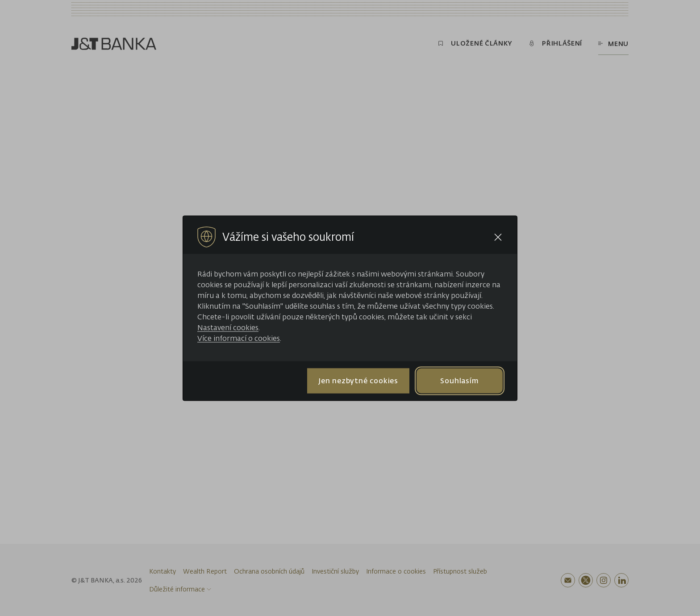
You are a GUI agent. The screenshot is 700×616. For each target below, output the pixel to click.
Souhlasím (459, 381)
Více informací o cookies (239, 338)
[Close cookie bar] (498, 237)
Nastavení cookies (228, 327)
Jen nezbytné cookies (358, 381)
